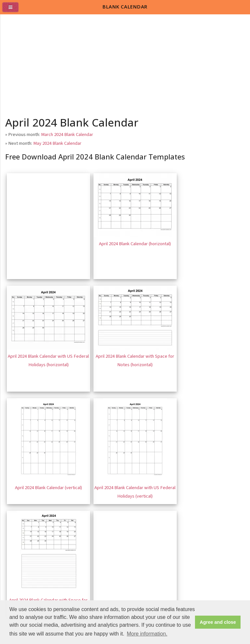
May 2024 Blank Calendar (57, 143)
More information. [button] (147, 634)
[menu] (13, 10)
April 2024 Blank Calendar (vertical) (49, 488)
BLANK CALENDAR (125, 7)
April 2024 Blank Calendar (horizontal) (135, 244)
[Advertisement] (125, 63)
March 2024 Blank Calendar (67, 135)
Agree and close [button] (218, 622)
